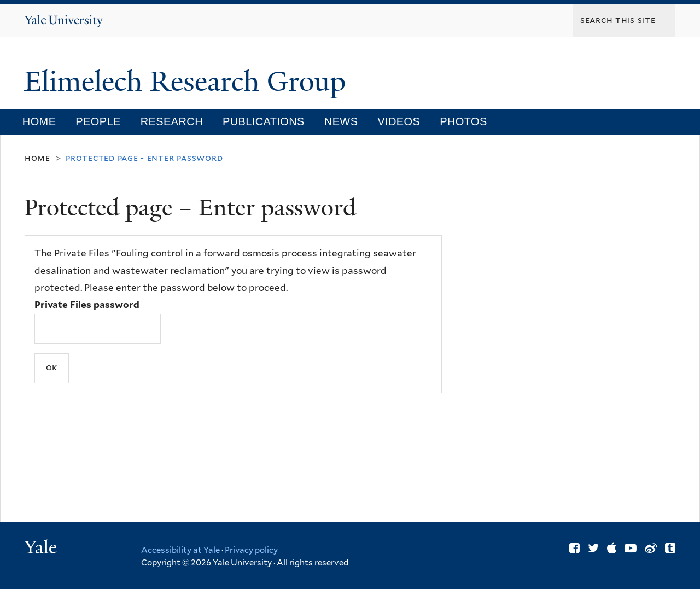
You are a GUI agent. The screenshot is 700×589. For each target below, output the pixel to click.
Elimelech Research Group (188, 81)
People (98, 121)
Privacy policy (251, 550)
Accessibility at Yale (180, 550)
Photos (463, 121)
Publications (264, 121)
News (341, 121)
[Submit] (52, 368)
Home (39, 121)
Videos (399, 121)
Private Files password (87, 305)
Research (172, 121)
